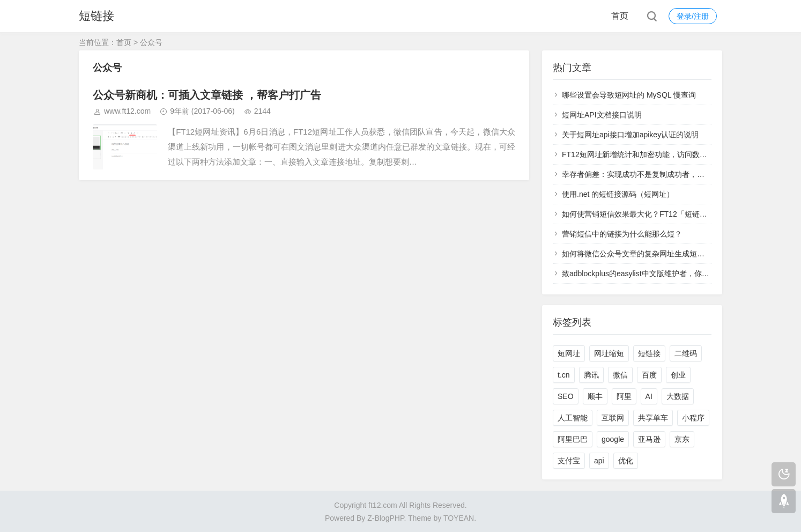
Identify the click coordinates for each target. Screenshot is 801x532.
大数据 (678, 396)
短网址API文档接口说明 (602, 115)
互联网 (613, 418)
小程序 (693, 418)
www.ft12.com (127, 111)
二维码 (686, 353)
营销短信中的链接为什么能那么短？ (622, 234)
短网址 (569, 353)
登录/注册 (693, 16)
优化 (626, 461)
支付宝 (569, 461)
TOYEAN (459, 518)
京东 (682, 439)
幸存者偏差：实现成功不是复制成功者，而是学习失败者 (656, 174)
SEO (566, 396)
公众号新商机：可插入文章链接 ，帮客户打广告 (207, 95)
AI (649, 396)
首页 (620, 16)
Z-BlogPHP (385, 518)
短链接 (97, 16)
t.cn (564, 375)
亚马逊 (649, 439)
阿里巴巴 (573, 439)
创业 (678, 375)
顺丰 (595, 396)
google (613, 439)
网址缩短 (609, 353)
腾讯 (591, 375)
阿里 (624, 396)
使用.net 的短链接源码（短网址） (618, 194)
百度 (649, 375)
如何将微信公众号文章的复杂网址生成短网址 (637, 254)
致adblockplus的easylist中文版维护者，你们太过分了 (651, 274)
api (599, 461)
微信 (620, 375)
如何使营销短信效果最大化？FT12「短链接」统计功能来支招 (665, 214)
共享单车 (653, 418)
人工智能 (573, 418)
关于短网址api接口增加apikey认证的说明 (630, 135)
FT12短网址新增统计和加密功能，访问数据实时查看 (650, 154)
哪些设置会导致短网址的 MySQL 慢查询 (629, 95)
